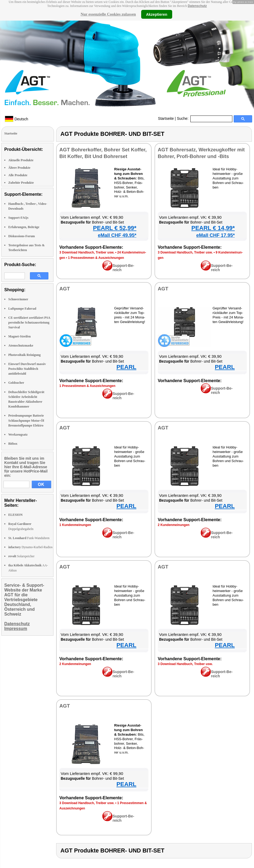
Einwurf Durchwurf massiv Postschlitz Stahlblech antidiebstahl (27, 369)
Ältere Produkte (19, 168)
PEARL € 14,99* (213, 228)
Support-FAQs (18, 218)
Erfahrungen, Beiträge (24, 227)
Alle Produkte (18, 175)
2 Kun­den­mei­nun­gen (174, 525)
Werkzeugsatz (18, 435)
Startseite (166, 118)
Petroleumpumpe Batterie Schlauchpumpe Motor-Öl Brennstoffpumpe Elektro (26, 420)
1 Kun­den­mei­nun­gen (75, 525)
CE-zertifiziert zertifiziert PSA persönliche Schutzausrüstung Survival (29, 322)
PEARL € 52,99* (115, 228)
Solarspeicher (21, 556)
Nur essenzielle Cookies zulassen (108, 14)
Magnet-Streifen (20, 336)
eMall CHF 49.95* (117, 235)
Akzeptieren (157, 14)
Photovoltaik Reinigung (24, 355)
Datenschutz (197, 6)
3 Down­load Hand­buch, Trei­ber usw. (87, 252)
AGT (65, 289)
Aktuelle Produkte (21, 160)
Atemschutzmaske (21, 345)
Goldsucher (16, 383)
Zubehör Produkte (21, 183)
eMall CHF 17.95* (215, 235)
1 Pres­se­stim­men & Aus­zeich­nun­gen (96, 258)
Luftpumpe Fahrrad (22, 309)
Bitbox (13, 444)
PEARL (126, 367)
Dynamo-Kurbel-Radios (30, 547)
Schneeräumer (18, 299)
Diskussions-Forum (22, 236)
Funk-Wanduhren (29, 538)
